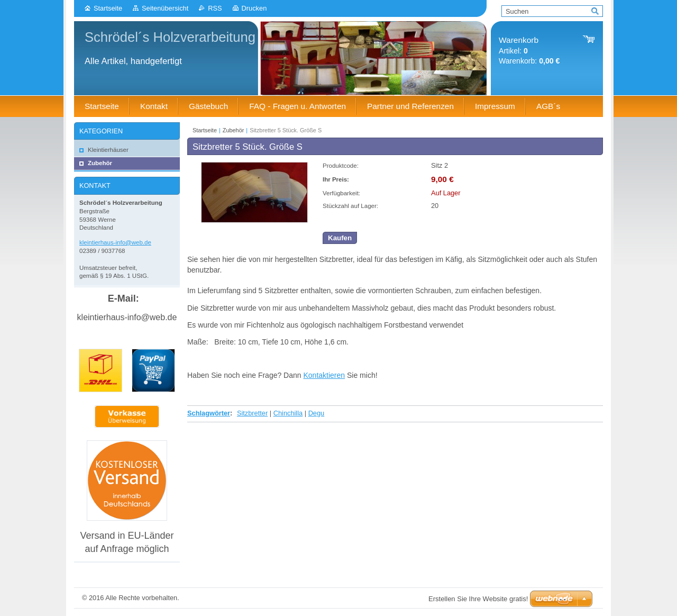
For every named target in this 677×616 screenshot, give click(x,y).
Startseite (108, 8)
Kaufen (340, 238)
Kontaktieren (324, 375)
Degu (317, 413)
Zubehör (234, 130)
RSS (215, 8)
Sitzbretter (252, 413)
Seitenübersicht (165, 8)
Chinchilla (288, 413)
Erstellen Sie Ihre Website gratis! (478, 599)
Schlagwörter (209, 413)
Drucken (254, 8)
